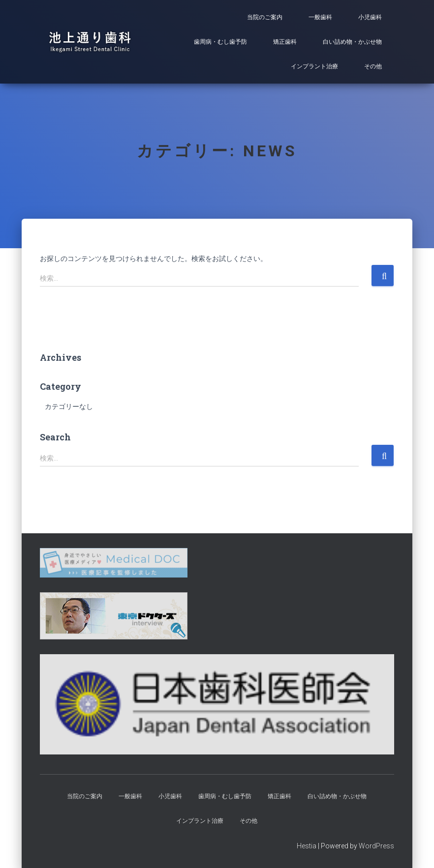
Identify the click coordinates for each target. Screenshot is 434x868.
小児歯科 (370, 17)
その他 (373, 66)
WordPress (376, 846)
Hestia (307, 846)
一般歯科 (320, 17)
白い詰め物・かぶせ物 (352, 42)
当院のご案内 (265, 17)
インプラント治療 (314, 66)
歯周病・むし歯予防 (220, 42)
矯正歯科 (285, 42)
